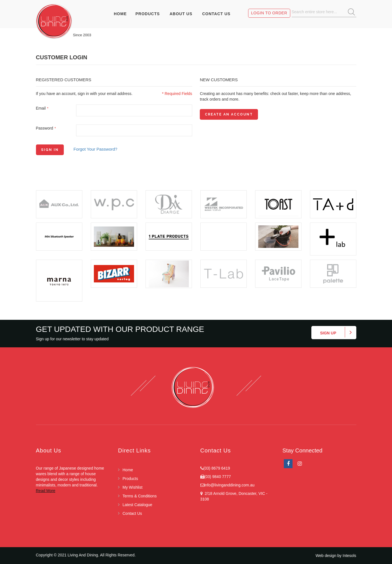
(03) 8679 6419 (217, 468)
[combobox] (324, 12)
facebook (288, 464)
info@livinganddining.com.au (229, 485)
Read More (46, 491)
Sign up (328, 333)
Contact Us (132, 513)
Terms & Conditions (140, 496)
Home (128, 470)
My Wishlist (132, 487)
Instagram (300, 464)
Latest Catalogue (137, 505)
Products (130, 479)
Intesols (349, 556)
